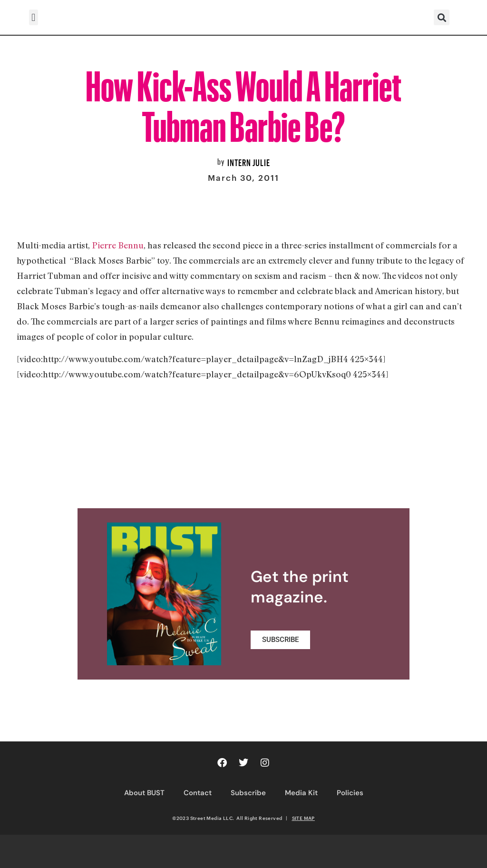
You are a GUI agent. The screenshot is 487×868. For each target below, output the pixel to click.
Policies (350, 793)
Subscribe (248, 793)
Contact (198, 793)
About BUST (144, 793)
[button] (34, 17)
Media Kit (301, 793)
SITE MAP (303, 818)
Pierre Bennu (118, 245)
